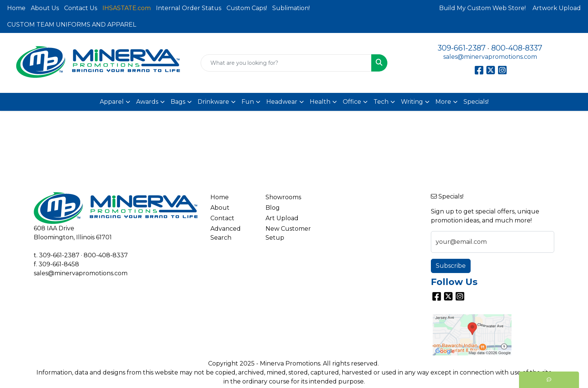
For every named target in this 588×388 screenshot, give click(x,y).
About (220, 208)
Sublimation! (291, 8)
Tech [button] (381, 102)
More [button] (443, 102)
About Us (45, 8)
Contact (222, 218)
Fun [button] (248, 102)
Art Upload (282, 218)
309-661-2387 (462, 48)
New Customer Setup (288, 233)
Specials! (476, 102)
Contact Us (81, 8)
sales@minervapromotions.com (490, 57)
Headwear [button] (282, 102)
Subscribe (451, 266)
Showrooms (283, 197)
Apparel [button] (112, 102)
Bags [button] (178, 102)
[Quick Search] (286, 63)
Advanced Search (226, 233)
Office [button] (352, 102)
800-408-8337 (517, 48)
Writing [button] (412, 102)
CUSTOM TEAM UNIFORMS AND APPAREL (72, 25)
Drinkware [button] (213, 102)
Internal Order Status (189, 8)
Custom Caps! (247, 8)
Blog (273, 208)
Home (16, 8)
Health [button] (320, 102)
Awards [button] (147, 102)
